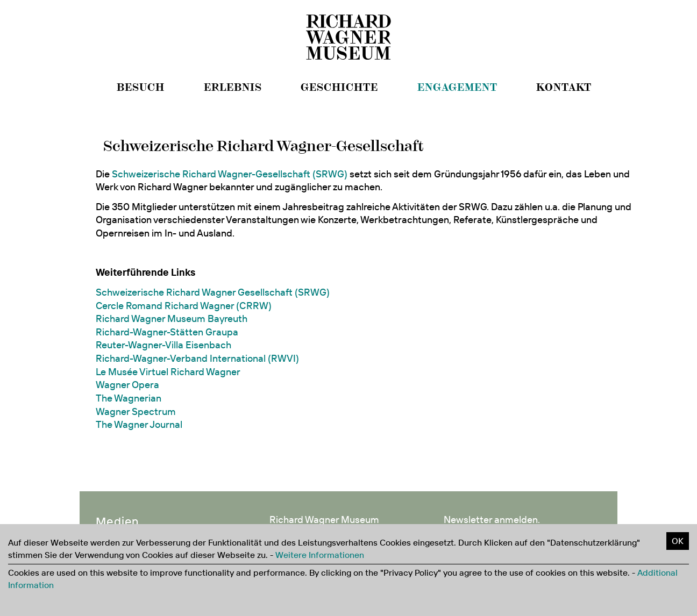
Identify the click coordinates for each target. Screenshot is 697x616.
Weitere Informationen (320, 555)
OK (678, 541)
